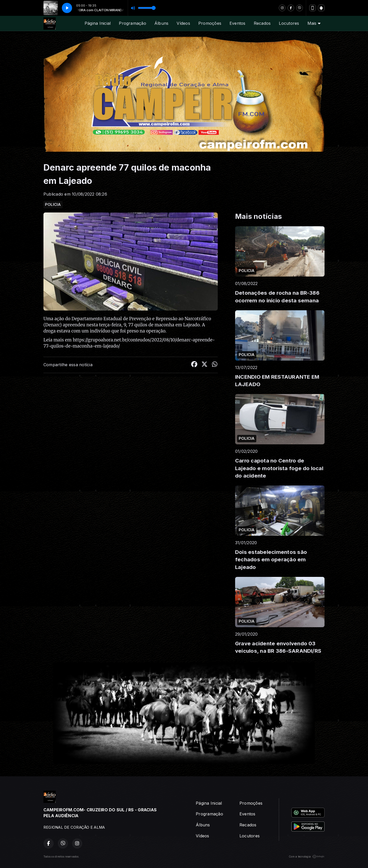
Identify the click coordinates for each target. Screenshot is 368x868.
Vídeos (183, 23)
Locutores (289, 23)
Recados (262, 23)
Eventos (238, 23)
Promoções (210, 23)
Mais (314, 23)
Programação (133, 23)
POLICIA (53, 205)
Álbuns (161, 23)
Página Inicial (98, 23)
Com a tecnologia (307, 857)
